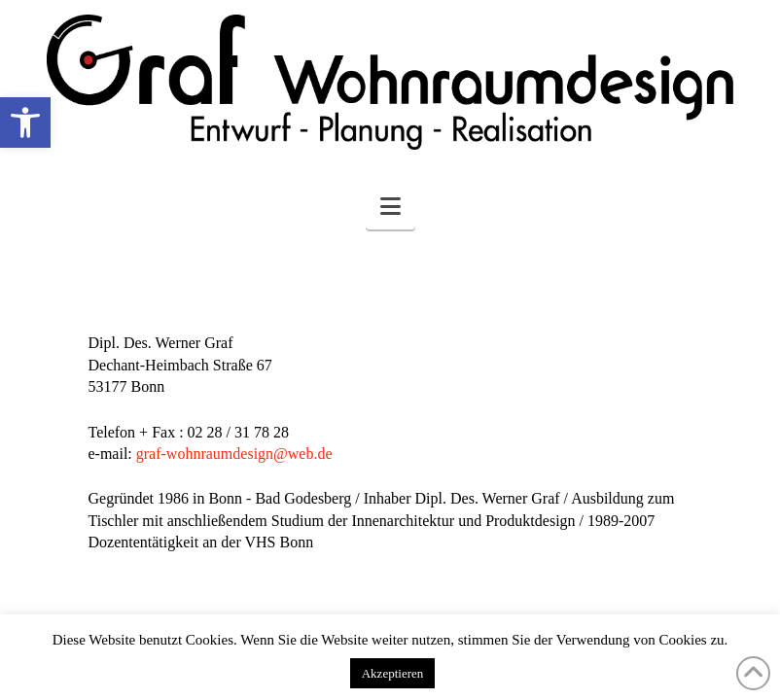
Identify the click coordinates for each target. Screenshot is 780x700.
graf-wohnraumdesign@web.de (234, 454)
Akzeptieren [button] (393, 673)
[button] (25, 122)
